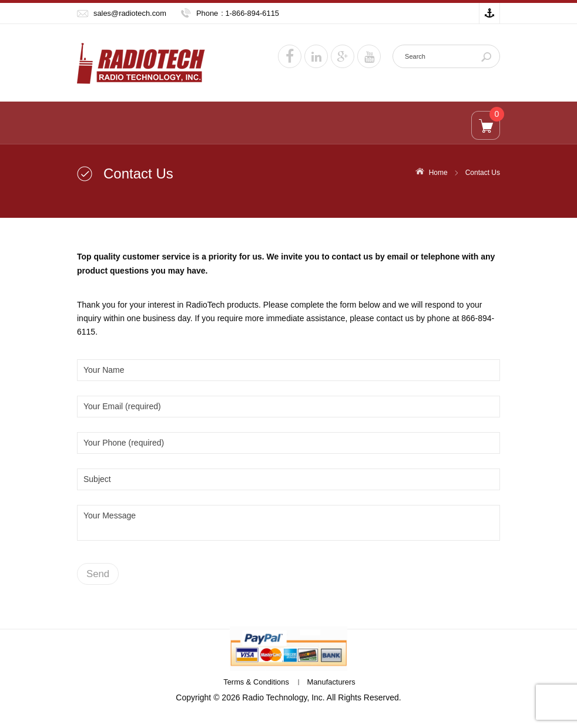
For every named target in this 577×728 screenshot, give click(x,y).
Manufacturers (331, 682)
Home (438, 173)
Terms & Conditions (256, 682)
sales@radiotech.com (130, 13)
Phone (207, 13)
